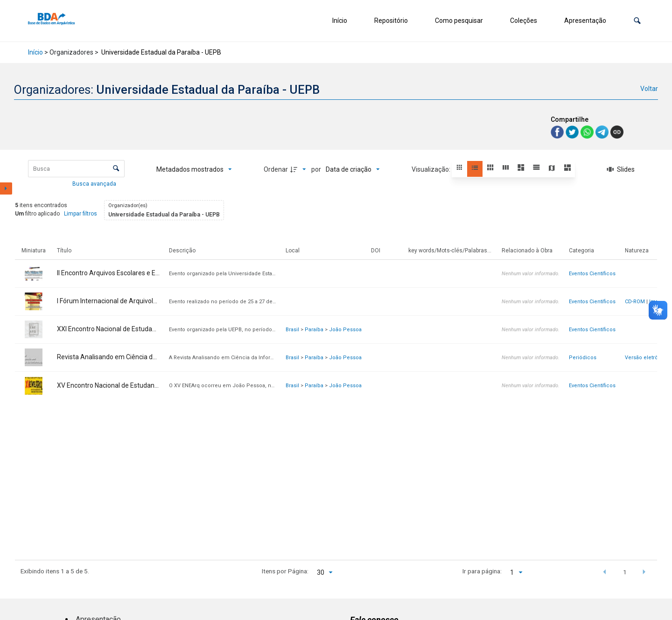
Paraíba (314, 330)
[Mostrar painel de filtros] (6, 188)
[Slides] (621, 169)
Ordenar (276, 169)
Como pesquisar (459, 21)
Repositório (391, 21)
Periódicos (583, 358)
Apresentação (585, 21)
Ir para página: (482, 571)
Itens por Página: (285, 571)
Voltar (649, 89)
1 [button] (625, 572)
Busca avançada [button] (95, 184)
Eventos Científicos (592, 274)
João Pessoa (345, 330)
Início (340, 21)
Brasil (292, 330)
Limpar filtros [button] (80, 214)
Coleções (524, 21)
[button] (637, 21)
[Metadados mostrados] (194, 169)
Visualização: (432, 169)
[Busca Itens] (76, 169)
